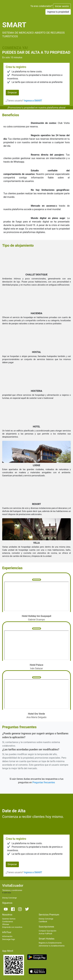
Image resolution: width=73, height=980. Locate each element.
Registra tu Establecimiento (50, 943)
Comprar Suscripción (48, 931)
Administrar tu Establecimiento (52, 946)
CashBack (43, 922)
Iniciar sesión (62, 6)
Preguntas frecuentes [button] (44, 782)
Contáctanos (8, 922)
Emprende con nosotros (12, 927)
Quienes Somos (9, 919)
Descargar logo (9, 939)
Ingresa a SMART (33, 101)
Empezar (12, 93)
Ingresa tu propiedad (58, 12)
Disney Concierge (10, 898)
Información (7, 936)
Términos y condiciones (12, 890)
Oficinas (6, 924)
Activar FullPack (45, 934)
